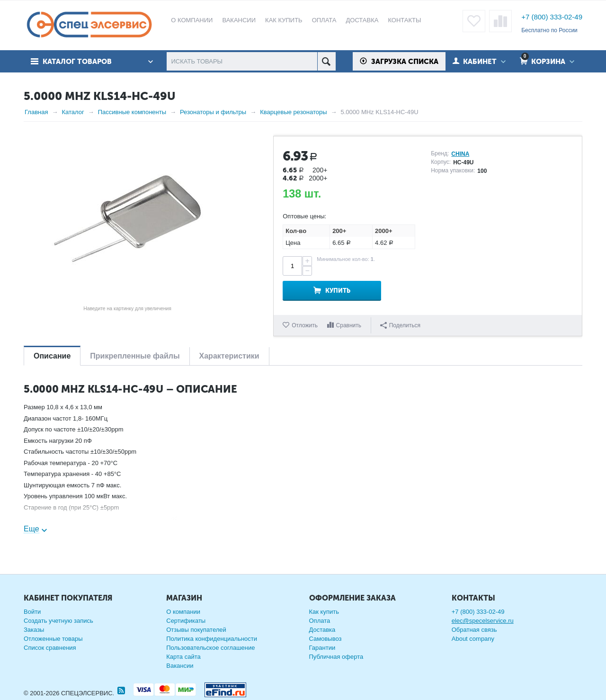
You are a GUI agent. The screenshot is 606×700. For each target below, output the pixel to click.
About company (473, 639)
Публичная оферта (336, 657)
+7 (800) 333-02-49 (552, 17)
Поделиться (400, 325)
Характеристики (229, 356)
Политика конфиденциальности (212, 639)
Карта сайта (183, 657)
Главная (36, 112)
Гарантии (322, 648)
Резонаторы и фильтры (213, 112)
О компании (183, 612)
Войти (32, 612)
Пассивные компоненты (132, 112)
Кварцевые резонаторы (293, 112)
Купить (338, 291)
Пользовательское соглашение (210, 648)
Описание (52, 356)
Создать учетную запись (58, 621)
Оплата (320, 621)
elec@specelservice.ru (483, 621)
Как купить (324, 612)
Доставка (322, 630)
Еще (31, 529)
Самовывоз (325, 639)
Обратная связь (474, 630)
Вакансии (180, 666)
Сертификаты (186, 621)
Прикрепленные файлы (135, 356)
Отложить (305, 325)
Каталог (73, 112)
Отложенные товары (53, 639)
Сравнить (349, 325)
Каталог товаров (77, 62)
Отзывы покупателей (196, 630)
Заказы (34, 630)
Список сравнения (50, 648)
